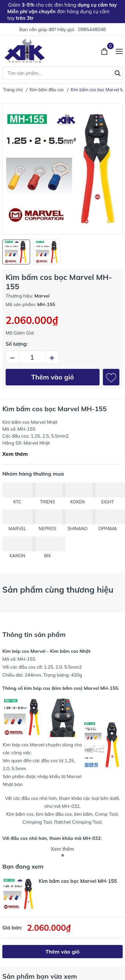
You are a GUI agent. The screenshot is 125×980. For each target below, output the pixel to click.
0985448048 (92, 29)
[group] (62, 169)
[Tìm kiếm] (118, 72)
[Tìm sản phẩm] (62, 73)
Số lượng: (17, 344)
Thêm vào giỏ (53, 377)
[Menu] (119, 51)
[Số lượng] (32, 357)
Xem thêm (15, 454)
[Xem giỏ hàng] (105, 51)
